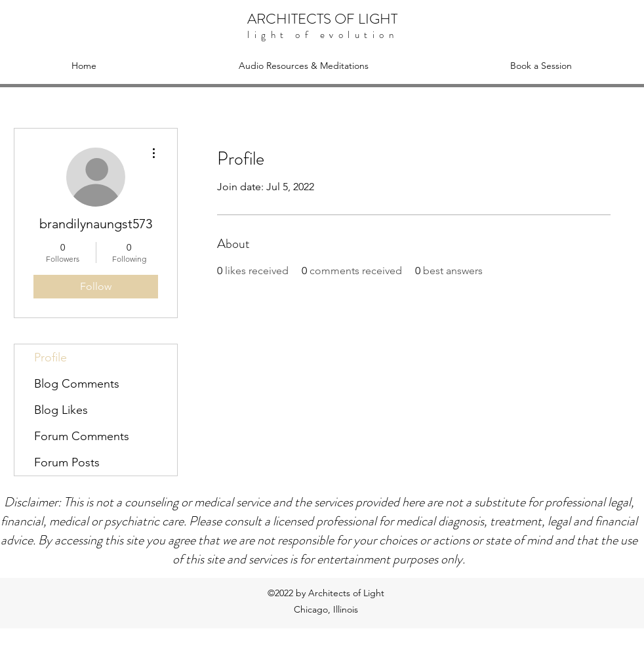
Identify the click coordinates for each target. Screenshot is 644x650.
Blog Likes (61, 410)
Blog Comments (77, 384)
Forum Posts (67, 462)
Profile (50, 357)
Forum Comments (82, 436)
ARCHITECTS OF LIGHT (322, 19)
